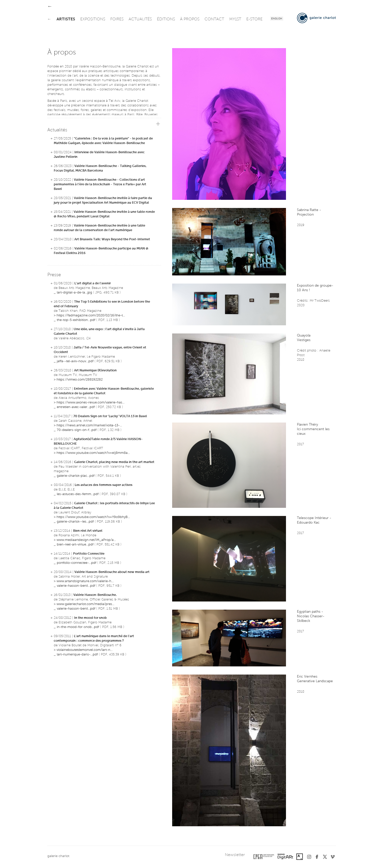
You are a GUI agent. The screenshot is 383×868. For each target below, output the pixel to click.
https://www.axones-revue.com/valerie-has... (91, 403)
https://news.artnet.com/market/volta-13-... (89, 425)
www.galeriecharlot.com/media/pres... (85, 604)
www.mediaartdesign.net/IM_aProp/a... (86, 540)
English (277, 19)
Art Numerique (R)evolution (95, 370)
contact (214, 19)
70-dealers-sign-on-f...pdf (77, 430)
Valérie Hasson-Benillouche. (95, 595)
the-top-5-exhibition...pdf (76, 320)
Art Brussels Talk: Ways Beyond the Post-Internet (112, 239)
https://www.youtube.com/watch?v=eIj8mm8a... (93, 453)
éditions (166, 19)
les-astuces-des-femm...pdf (78, 494)
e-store (254, 19)
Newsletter (235, 855)
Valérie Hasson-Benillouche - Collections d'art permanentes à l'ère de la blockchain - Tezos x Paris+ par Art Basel (100, 184)
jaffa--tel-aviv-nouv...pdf (75, 361)
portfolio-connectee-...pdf (77, 563)
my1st (235, 19)
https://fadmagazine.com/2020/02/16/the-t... (91, 316)
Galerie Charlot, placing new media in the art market (114, 462)
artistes (66, 19)
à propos (190, 19)
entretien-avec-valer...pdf (76, 407)
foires (117, 19)
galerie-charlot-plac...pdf (76, 476)
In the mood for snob (90, 618)
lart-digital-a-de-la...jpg (74, 293)
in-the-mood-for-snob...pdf (78, 627)
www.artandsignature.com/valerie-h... (85, 581)
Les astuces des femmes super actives (104, 485)
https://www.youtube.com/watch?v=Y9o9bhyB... (93, 517)
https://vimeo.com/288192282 (80, 380)
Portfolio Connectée (89, 554)
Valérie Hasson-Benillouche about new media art (112, 572)
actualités (140, 19)
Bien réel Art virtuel (88, 531)
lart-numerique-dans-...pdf (77, 655)
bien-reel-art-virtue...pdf (75, 545)
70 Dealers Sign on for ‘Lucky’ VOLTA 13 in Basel (110, 416)
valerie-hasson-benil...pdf (76, 586)
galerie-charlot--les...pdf (75, 522)
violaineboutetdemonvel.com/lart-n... (85, 650)
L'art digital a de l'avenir (93, 283)
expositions (93, 19)
